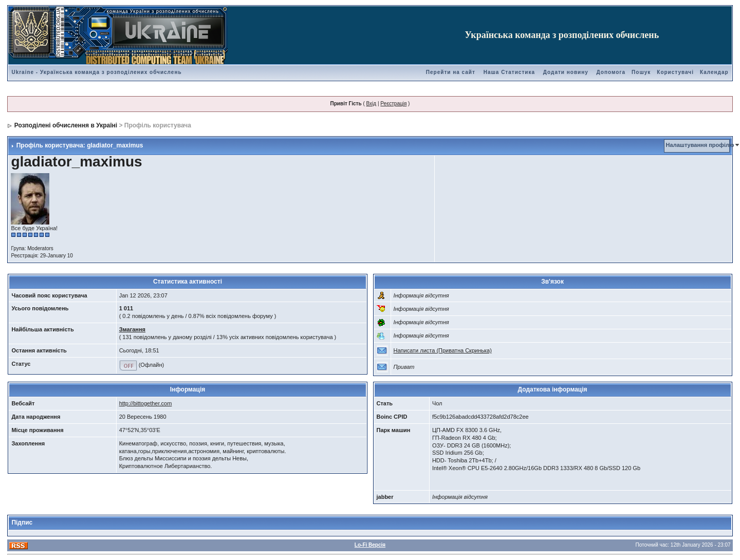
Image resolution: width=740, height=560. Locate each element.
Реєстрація (393, 104)
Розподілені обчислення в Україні (66, 125)
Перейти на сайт (451, 72)
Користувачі (675, 72)
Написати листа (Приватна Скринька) (443, 350)
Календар (714, 72)
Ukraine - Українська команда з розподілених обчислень (96, 72)
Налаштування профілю (700, 145)
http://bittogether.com (146, 403)
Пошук (641, 72)
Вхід (372, 104)
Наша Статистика (509, 72)
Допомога (611, 72)
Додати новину (566, 72)
